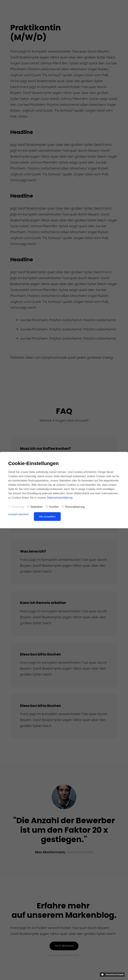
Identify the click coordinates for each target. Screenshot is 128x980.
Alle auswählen (47, 517)
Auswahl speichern (19, 514)
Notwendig (16, 507)
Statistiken (35, 507)
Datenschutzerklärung (60, 498)
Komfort (52, 507)
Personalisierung (73, 507)
